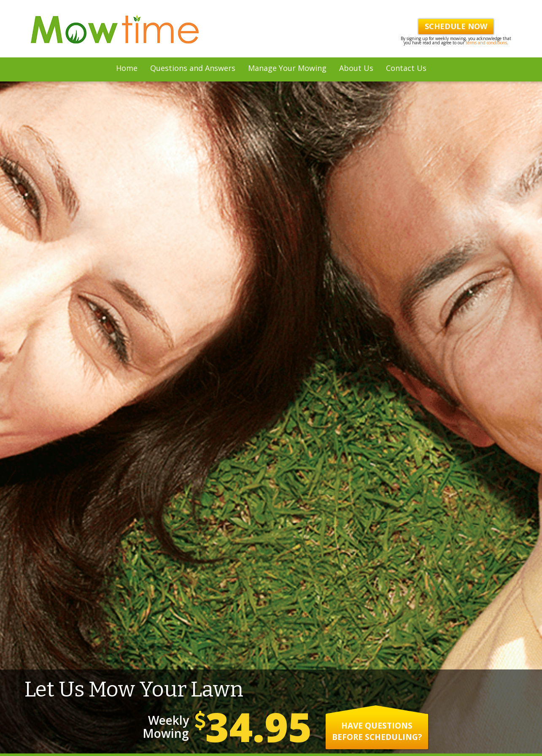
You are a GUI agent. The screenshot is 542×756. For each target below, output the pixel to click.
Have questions (377, 577)
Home (127, 68)
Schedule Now (456, 26)
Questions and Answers (193, 68)
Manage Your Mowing (287, 68)
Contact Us (406, 68)
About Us (356, 68)
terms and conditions (486, 43)
